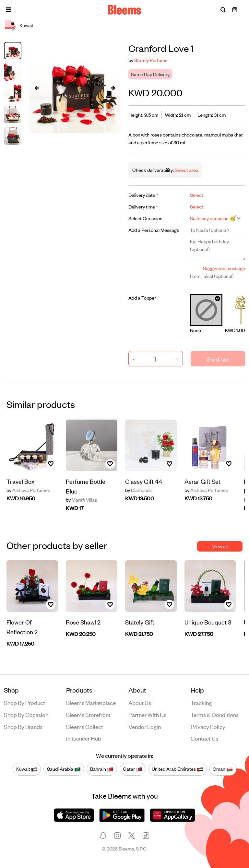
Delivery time (143, 206)
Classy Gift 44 (144, 481)
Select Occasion (145, 218)
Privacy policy (208, 726)
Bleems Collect (85, 726)
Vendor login (145, 726)
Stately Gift (140, 622)
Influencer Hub (84, 738)
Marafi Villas (81, 500)
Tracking (201, 702)
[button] (8, 10)
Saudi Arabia (64, 769)
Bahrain (102, 769)
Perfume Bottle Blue (86, 486)
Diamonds (138, 490)
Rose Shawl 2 (83, 622)
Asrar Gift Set (202, 481)
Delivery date (143, 195)
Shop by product (24, 702)
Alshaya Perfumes (28, 490)
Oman (223, 769)
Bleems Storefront (88, 714)
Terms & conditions (215, 714)
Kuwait (27, 769)
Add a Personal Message (154, 230)
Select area (186, 170)
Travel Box (20, 481)
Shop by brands (23, 726)
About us (140, 702)
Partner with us (147, 714)
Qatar (133, 769)
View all (220, 546)
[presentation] (37, 88)
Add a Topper (142, 297)
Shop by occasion (26, 714)
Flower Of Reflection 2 (22, 627)
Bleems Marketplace (91, 702)
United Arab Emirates (178, 769)
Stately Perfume (151, 60)
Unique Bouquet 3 (208, 622)
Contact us (204, 738)
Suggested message (224, 268)
